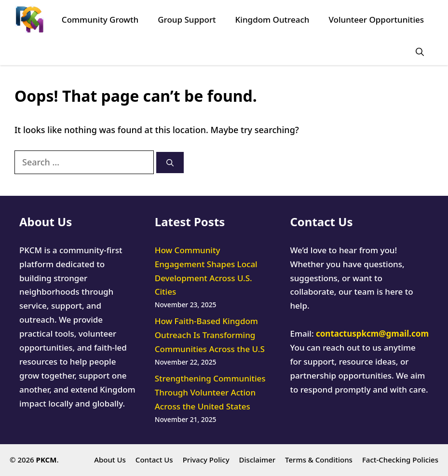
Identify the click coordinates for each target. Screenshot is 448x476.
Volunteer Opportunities (376, 20)
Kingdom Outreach (272, 20)
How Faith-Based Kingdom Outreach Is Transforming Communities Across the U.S (210, 335)
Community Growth (100, 20)
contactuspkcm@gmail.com (372, 333)
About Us (110, 460)
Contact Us (154, 460)
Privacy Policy (206, 460)
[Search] (170, 163)
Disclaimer (258, 460)
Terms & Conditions (319, 460)
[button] (420, 52)
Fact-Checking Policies (400, 460)
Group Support (187, 20)
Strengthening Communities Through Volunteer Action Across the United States (210, 392)
